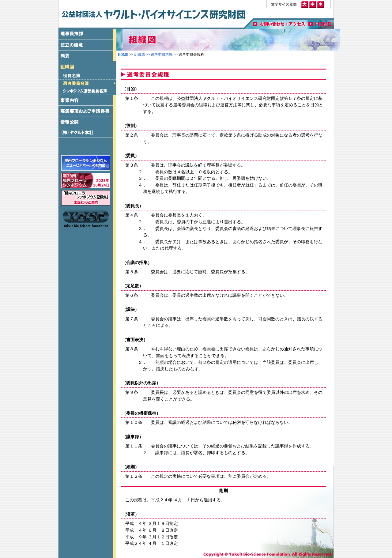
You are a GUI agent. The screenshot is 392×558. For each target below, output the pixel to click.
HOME (123, 55)
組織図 (140, 55)
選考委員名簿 (162, 55)
